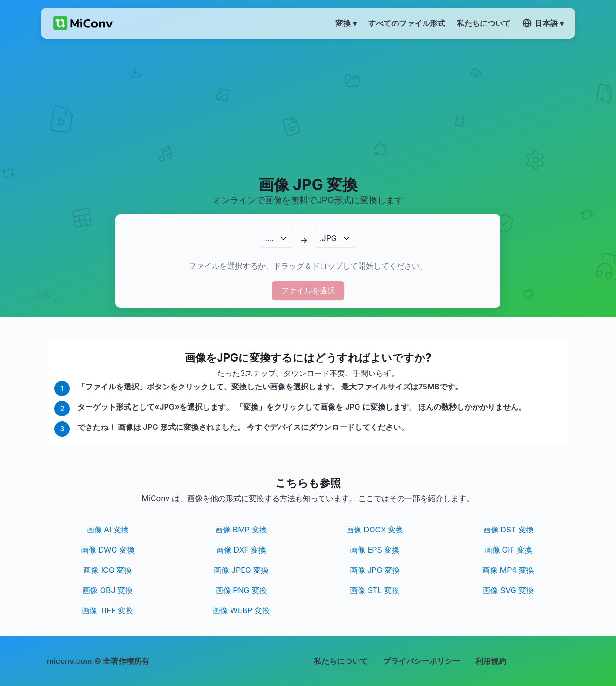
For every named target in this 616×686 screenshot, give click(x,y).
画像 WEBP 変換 (241, 610)
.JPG (328, 238)
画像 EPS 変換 (375, 550)
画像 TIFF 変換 (108, 610)
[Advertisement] (308, 106)
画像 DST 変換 (508, 530)
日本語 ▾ (543, 23)
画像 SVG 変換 (508, 590)
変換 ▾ (346, 23)
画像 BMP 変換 (241, 530)
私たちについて (341, 661)
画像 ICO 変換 (108, 570)
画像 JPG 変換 (375, 570)
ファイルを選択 (308, 290)
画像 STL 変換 (375, 590)
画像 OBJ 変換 (108, 590)
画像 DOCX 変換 (375, 530)
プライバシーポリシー (422, 661)
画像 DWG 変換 (108, 550)
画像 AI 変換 (108, 530)
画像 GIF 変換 (508, 550)
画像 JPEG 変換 (241, 570)
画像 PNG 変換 (241, 590)
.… (269, 238)
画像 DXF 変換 (241, 550)
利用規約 (491, 661)
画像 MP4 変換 (508, 570)
